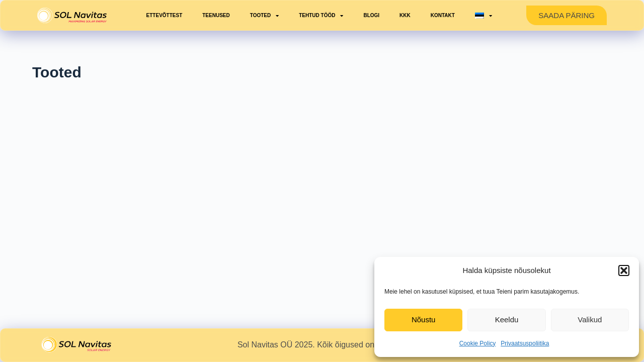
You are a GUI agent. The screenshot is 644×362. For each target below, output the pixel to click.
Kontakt (443, 15)
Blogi (371, 15)
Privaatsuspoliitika (525, 343)
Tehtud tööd (321, 16)
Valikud (590, 320)
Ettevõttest (165, 15)
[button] (624, 270)
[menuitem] (484, 16)
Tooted (264, 16)
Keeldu (507, 320)
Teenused (216, 15)
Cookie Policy (478, 343)
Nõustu (424, 320)
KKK (405, 15)
